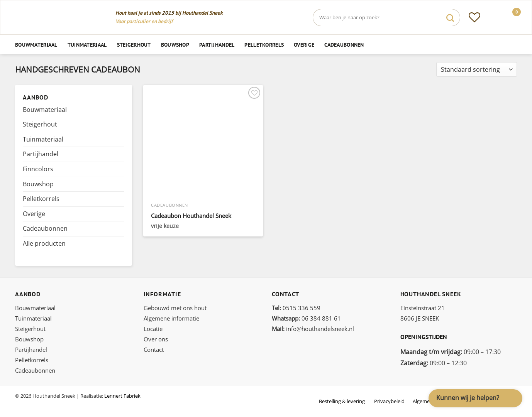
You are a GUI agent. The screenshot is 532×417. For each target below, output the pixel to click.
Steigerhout (134, 45)
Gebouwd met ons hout (175, 308)
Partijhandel (217, 45)
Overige (304, 45)
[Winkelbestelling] (477, 70)
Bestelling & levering (342, 401)
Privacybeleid (389, 401)
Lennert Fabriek (122, 396)
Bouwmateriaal (36, 45)
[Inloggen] (492, 17)
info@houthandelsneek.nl (313, 329)
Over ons (156, 339)
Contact (154, 349)
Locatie (153, 329)
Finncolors (38, 169)
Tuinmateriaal (87, 45)
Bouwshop (175, 45)
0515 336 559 (296, 308)
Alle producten (44, 243)
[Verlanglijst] (474, 17)
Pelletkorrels (264, 45)
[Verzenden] (450, 18)
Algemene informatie (171, 318)
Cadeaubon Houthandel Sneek (191, 216)
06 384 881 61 (306, 318)
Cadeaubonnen (344, 45)
